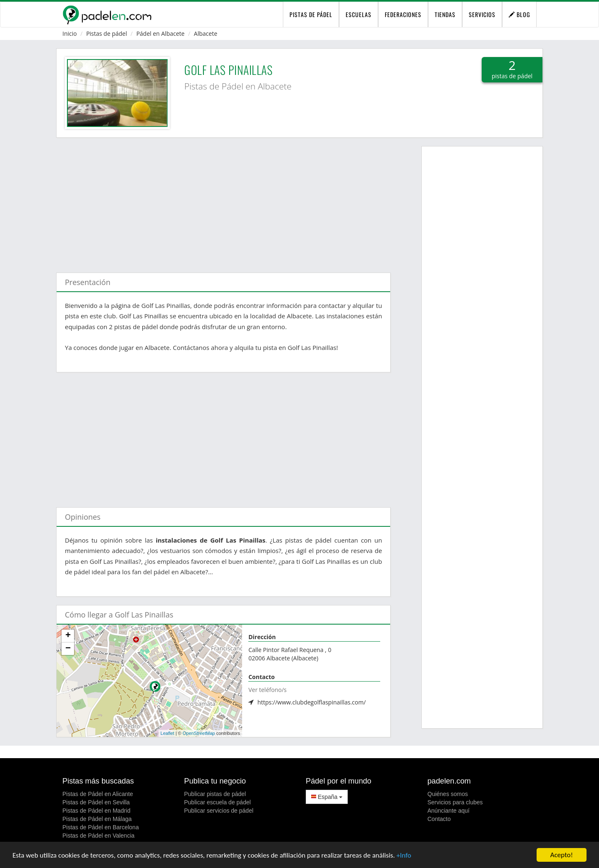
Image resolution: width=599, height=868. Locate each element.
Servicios (482, 14)
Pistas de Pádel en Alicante (98, 794)
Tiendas (445, 14)
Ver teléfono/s (267, 690)
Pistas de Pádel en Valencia (98, 836)
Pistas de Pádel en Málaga (97, 819)
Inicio (70, 33)
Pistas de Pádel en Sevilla (96, 802)
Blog (519, 14)
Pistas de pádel (106, 33)
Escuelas (359, 14)
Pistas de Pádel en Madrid (96, 811)
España (327, 797)
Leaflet (167, 733)
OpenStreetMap (199, 733)
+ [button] (68, 636)
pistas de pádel (311, 14)
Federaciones (403, 14)
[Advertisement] (223, 201)
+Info (404, 855)
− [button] (68, 649)
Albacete (205, 33)
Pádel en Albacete (161, 33)
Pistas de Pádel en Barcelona (101, 827)
